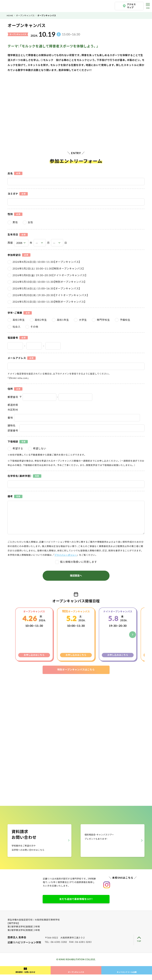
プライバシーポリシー (66, 555)
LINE (8, 965)
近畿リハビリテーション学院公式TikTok (117, 890)
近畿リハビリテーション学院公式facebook (139, 890)
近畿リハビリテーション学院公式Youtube (128, 890)
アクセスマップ (132, 6)
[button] (133, 635)
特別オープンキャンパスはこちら (76, 670)
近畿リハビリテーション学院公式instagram (107, 890)
